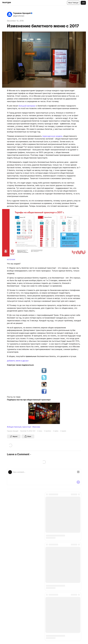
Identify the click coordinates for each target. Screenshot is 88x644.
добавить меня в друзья (18, 361)
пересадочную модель (52, 136)
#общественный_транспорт (19, 427)
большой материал (27, 106)
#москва (36, 427)
